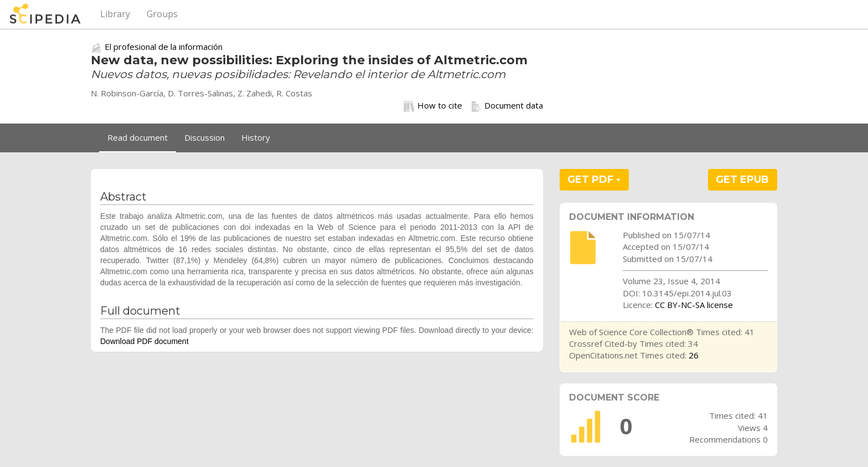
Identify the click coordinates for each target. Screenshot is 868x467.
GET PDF (594, 179)
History (256, 137)
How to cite (433, 106)
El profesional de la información (164, 47)
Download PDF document (144, 341)
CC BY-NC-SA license (694, 305)
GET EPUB (742, 179)
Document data (507, 106)
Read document (138, 137)
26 (694, 355)
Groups (162, 14)
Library (115, 14)
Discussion (205, 137)
